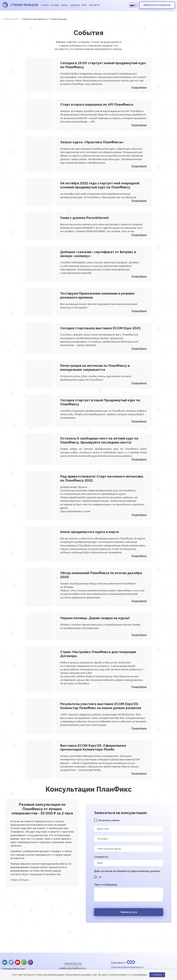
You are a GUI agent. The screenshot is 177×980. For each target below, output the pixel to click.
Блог (84, 5)
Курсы (65, 5)
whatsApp (24, 962)
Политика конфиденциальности (127, 967)
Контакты (94, 5)
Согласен (157, 975)
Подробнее (139, 87)
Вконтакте (5, 962)
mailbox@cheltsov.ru (72, 968)
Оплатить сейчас (109, 820)
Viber (30, 962)
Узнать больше (20, 880)
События (75, 5)
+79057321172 (73, 964)
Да (98, 877)
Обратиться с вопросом (157, 5)
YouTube (18, 962)
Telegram (11, 962)
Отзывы (55, 5)
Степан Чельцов (13, 969)
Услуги (45, 5)
